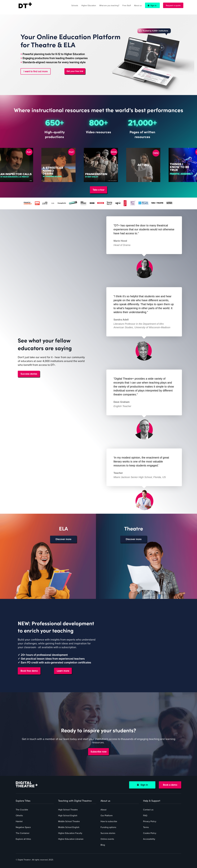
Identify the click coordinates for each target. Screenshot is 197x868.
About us (138, 6)
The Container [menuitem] (23, 833)
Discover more (63, 539)
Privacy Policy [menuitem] (150, 821)
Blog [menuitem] (103, 845)
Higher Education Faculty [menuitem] (70, 833)
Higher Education (89, 6)
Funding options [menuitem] (108, 827)
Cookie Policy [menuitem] (150, 833)
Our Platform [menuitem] (107, 816)
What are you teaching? (109, 6)
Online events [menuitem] (107, 839)
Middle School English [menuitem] (69, 827)
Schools (75, 6)
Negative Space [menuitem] (23, 827)
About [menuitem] (103, 810)
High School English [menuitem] (68, 816)
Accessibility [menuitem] (149, 839)
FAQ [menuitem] (145, 816)
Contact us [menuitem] (148, 810)
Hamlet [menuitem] (19, 821)
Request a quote (173, 5)
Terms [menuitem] (146, 827)
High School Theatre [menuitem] (68, 810)
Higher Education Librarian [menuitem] (71, 839)
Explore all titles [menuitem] (23, 839)
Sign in (153, 5)
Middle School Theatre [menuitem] (69, 821)
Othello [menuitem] (19, 816)
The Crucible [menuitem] (22, 810)
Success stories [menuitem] (108, 833)
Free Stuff (127, 6)
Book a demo (170, 785)
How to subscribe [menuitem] (109, 821)
